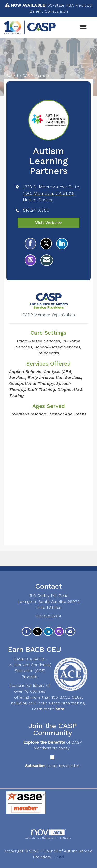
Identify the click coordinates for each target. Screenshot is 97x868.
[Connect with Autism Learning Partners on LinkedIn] (62, 244)
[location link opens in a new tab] (53, 194)
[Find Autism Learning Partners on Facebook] (30, 244)
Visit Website (48, 223)
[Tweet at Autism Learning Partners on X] (46, 244)
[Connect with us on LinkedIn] (48, 632)
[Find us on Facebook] (27, 632)
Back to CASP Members (28, 75)
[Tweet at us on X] (37, 632)
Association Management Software (48, 834)
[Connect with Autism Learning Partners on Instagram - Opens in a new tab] (30, 260)
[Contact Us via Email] (70, 632)
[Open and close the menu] (74, 27)
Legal (59, 857)
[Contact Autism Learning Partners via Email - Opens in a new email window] (47, 260)
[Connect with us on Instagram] (59, 632)
